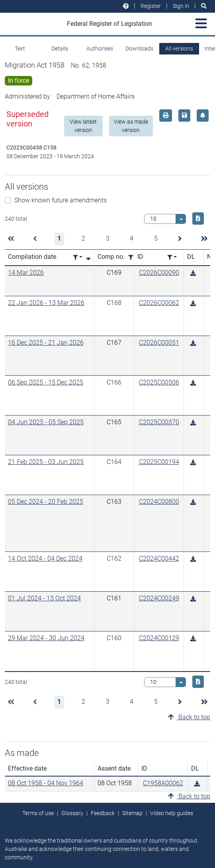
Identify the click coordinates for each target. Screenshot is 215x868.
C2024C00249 (159, 598)
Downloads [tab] (139, 49)
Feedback (103, 813)
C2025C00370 (159, 422)
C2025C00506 (159, 382)
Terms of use (38, 813)
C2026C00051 (159, 343)
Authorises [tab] (100, 49)
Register (151, 6)
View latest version (83, 126)
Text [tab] (20, 49)
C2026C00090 (159, 273)
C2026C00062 (159, 303)
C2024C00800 (159, 502)
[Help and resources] (126, 6)
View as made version (131, 126)
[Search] (204, 6)
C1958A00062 (163, 783)
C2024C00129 (159, 638)
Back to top (189, 717)
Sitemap (132, 813)
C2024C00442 (159, 558)
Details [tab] (60, 49)
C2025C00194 (159, 462)
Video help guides (172, 813)
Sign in (181, 6)
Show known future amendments (61, 200)
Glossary (72, 813)
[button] (11, 239)
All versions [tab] (179, 49)
